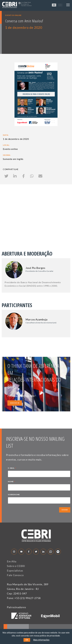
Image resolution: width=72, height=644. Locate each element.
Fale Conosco (15, 575)
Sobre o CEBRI (16, 566)
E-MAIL (12, 468)
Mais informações (41, 640)
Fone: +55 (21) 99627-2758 (24, 598)
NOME (11, 482)
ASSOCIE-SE (15, 403)
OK (27, 640)
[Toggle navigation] (68, 5)
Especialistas (15, 571)
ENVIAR (65, 510)
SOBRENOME (14, 495)
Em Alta (12, 561)
